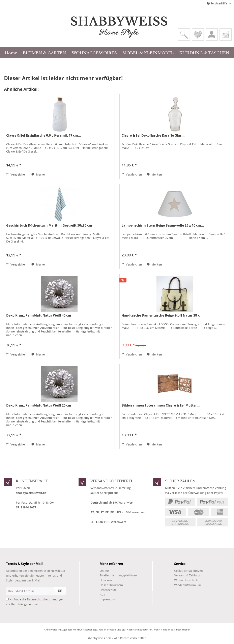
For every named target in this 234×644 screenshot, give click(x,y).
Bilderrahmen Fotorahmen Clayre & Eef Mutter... (161, 405)
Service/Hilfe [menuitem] (217, 3)
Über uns (106, 580)
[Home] (11, 52)
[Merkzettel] (198, 34)
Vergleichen (16, 174)
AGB (103, 595)
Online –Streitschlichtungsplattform (115, 573)
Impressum (107, 599)
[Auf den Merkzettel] (39, 175)
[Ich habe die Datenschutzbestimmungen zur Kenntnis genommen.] (7, 599)
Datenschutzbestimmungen (46, 599)
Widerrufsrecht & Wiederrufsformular (188, 583)
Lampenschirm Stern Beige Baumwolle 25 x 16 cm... (163, 225)
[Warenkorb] (226, 34)
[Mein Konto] (212, 34)
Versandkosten (107, 630)
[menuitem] (184, 34)
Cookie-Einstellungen (188, 571)
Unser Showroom (111, 585)
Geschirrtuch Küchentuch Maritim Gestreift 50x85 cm (49, 225)
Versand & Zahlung (187, 575)
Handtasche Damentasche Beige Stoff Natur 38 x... (162, 315)
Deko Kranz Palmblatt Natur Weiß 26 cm (39, 405)
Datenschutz (108, 590)
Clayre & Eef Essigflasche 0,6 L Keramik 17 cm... (44, 135)
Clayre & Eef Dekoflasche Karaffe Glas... (153, 135)
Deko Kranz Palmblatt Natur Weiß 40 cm (39, 315)
